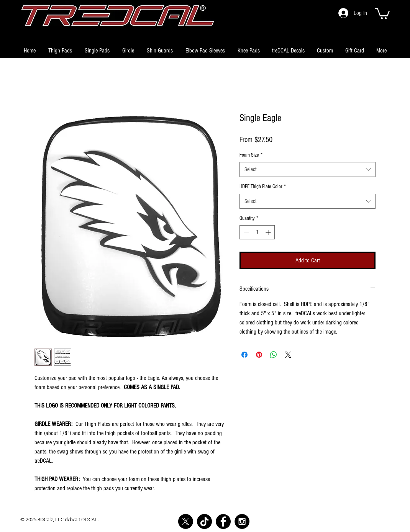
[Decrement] (245, 232)
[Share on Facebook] (244, 355)
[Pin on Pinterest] (259, 355)
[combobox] (307, 169)
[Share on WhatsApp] (274, 355)
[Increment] (269, 232)
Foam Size (251, 155)
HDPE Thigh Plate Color (263, 187)
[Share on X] (288, 355)
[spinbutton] (257, 232)
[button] (382, 13)
